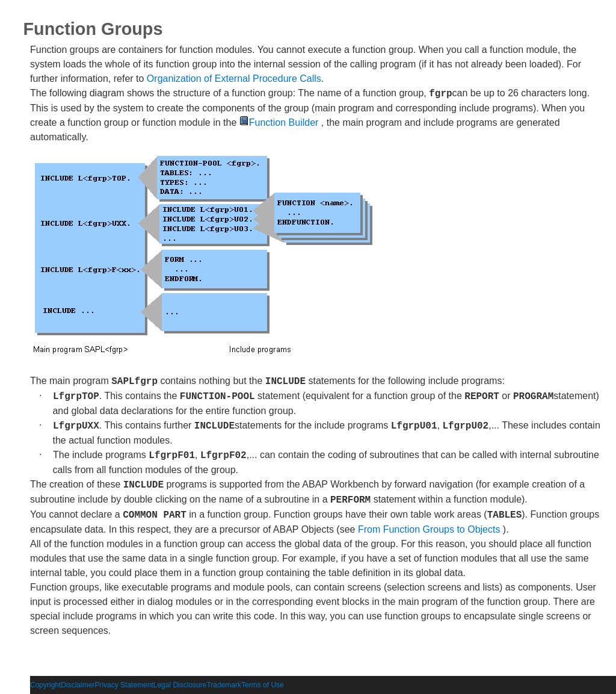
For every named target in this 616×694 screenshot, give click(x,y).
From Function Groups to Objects (429, 529)
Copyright (45, 685)
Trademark (224, 685)
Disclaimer (78, 685)
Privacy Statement (124, 685)
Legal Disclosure (180, 685)
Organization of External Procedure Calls (234, 79)
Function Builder (279, 122)
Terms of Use (263, 685)
